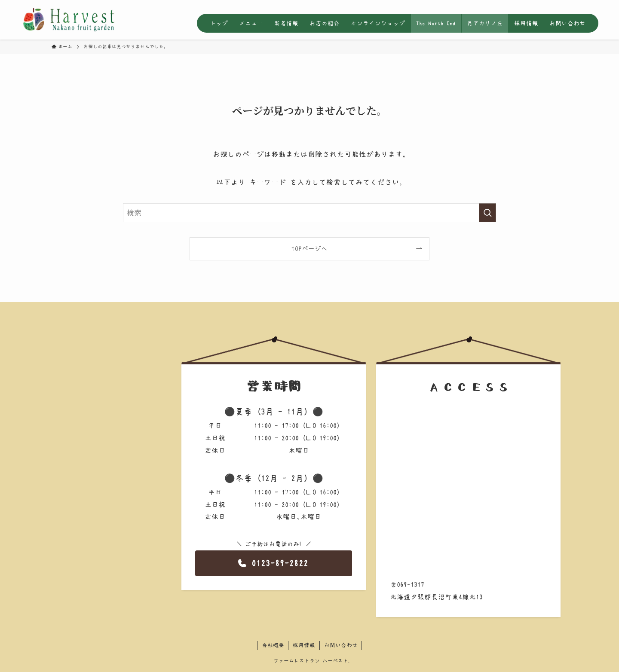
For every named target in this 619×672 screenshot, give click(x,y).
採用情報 (304, 645)
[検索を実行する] (487, 213)
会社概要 (273, 645)
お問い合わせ (341, 645)
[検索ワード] (309, 213)
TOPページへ (309, 249)
